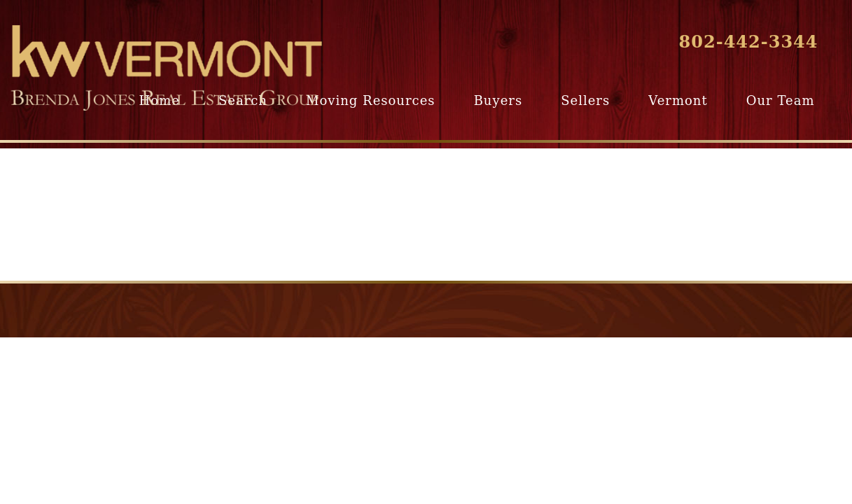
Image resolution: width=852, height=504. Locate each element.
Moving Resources (370, 100)
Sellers (585, 100)
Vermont (678, 100)
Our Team (781, 100)
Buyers (498, 100)
